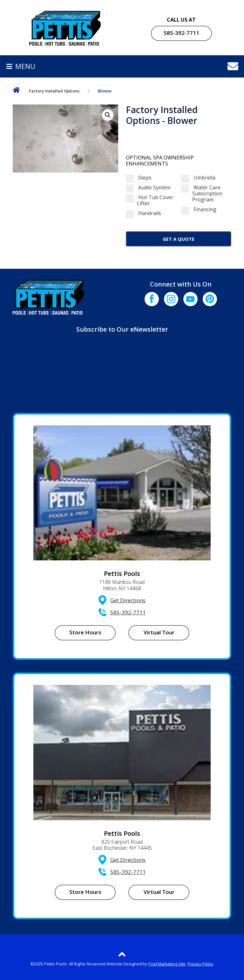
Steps (139, 178)
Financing (199, 210)
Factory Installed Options (54, 91)
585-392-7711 (181, 33)
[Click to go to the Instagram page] (171, 299)
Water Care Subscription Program (202, 194)
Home (16, 91)
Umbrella (198, 178)
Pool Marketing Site (167, 964)
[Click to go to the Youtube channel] (190, 299)
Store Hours (85, 632)
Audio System (148, 188)
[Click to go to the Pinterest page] (210, 299)
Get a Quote (179, 239)
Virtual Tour (159, 632)
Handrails (143, 213)
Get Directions (128, 600)
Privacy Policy (200, 964)
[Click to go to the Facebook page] (152, 299)
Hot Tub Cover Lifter (150, 200)
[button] (108, 115)
